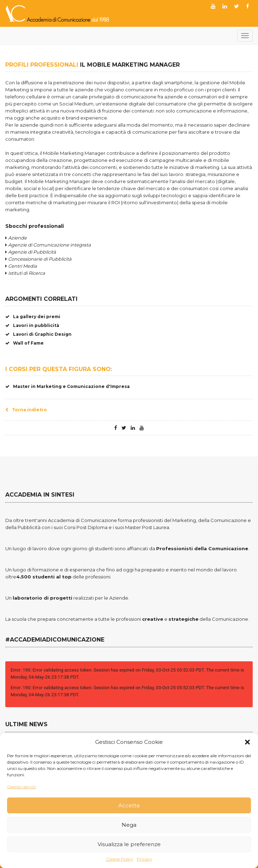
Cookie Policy (120, 859)
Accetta (129, 805)
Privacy (145, 859)
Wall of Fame (24, 343)
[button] (247, 742)
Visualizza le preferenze (129, 844)
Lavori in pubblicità (32, 325)
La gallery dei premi (33, 317)
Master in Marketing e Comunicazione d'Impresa (67, 386)
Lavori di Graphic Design (38, 334)
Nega (129, 825)
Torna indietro (26, 410)
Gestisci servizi (21, 787)
